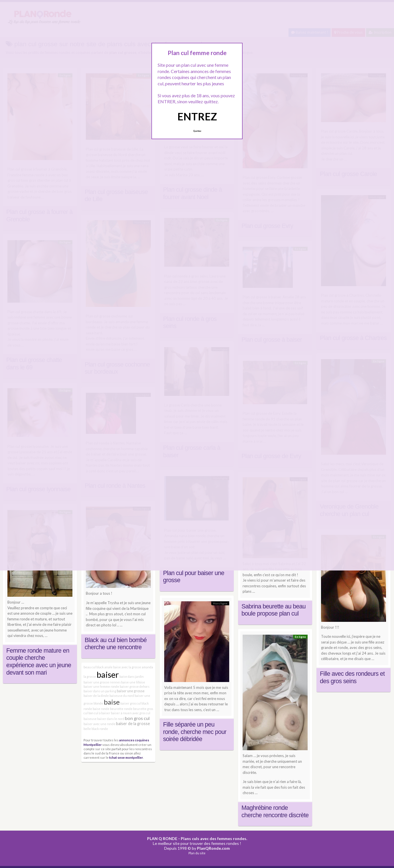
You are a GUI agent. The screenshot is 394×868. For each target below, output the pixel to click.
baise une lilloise (133, 682)
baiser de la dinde (96, 696)
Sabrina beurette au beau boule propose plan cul (274, 610)
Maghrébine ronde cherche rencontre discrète (275, 812)
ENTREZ (197, 116)
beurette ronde (121, 709)
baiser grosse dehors (135, 686)
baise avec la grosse (127, 667)
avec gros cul (141, 713)
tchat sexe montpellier (126, 757)
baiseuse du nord (122, 696)
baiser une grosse (131, 691)
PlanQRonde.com (213, 848)
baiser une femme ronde (101, 686)
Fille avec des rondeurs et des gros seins (352, 677)
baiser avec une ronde (99, 724)
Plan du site (197, 853)
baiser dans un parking (100, 691)
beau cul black (94, 667)
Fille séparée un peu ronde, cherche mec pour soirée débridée (195, 732)
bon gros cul (137, 718)
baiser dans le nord (111, 719)
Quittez (197, 131)
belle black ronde (96, 729)
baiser (108, 674)
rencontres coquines (259, 586)
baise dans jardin (132, 676)
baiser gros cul (131, 703)
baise (112, 702)
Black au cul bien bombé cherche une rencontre (116, 644)
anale (108, 667)
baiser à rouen (121, 713)
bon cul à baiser (99, 713)
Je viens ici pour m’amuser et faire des (274, 580)
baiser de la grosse (133, 724)
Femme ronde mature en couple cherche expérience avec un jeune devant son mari (39, 662)
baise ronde (101, 709)
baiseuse (90, 719)
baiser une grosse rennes (102, 682)
